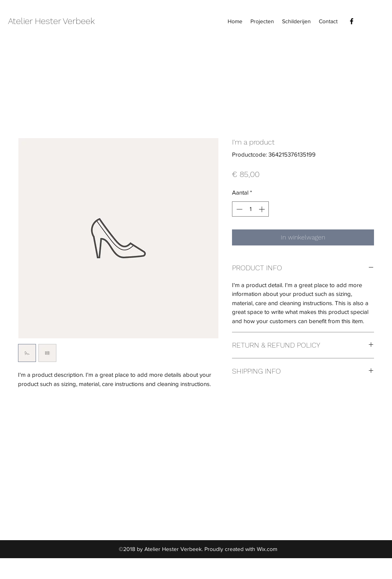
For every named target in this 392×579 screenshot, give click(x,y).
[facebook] (352, 21)
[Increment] (263, 209)
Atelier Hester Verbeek (51, 21)
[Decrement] (239, 209)
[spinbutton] (251, 209)
